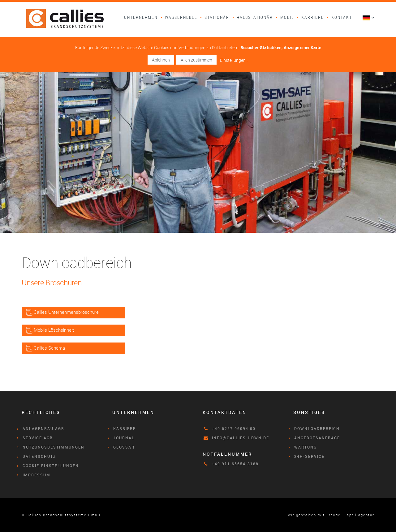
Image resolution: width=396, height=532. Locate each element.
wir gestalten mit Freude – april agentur (331, 515)
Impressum (37, 475)
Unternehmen (141, 17)
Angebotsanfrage (317, 438)
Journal (124, 438)
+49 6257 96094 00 (234, 428)
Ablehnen (161, 60)
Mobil (287, 17)
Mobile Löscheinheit (50, 330)
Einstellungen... (234, 60)
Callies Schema (46, 348)
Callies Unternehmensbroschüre (62, 312)
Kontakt (342, 17)
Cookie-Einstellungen (51, 466)
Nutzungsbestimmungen (54, 447)
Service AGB (38, 438)
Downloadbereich (317, 428)
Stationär (217, 17)
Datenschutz (39, 456)
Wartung (306, 447)
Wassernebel (181, 17)
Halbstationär (255, 17)
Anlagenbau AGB (43, 428)
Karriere (313, 17)
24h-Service (309, 456)
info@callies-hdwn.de (241, 438)
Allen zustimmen (196, 60)
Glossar (124, 447)
